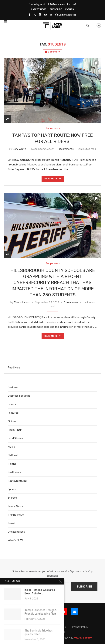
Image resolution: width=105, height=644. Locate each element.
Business (13, 387)
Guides (12, 421)
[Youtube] (45, 15)
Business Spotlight (19, 396)
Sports (12, 489)
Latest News (39, 9)
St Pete (12, 498)
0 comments (66, 149)
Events (70, 9)
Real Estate (15, 472)
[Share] (8, 119)
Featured (13, 413)
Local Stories (15, 438)
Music (11, 447)
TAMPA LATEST (83, 638)
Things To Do (16, 515)
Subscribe (56, 9)
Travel (11, 523)
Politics (12, 464)
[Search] (88, 25)
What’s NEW (15, 540)
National (13, 455)
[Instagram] (40, 15)
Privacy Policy (80, 627)
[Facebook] (30, 15)
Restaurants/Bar (18, 481)
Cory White (19, 149)
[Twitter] (35, 15)
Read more (53, 179)
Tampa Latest (22, 302)
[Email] (51, 15)
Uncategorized (16, 532)
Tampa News (15, 506)
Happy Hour (15, 430)
